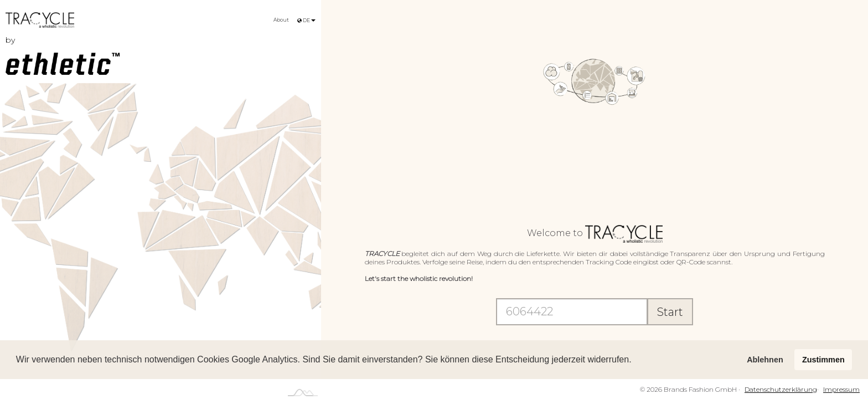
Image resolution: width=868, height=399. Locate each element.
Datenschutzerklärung (781, 389)
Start (670, 312)
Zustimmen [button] (823, 360)
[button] (635, 361)
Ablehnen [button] (765, 360)
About (281, 20)
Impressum (841, 389)
